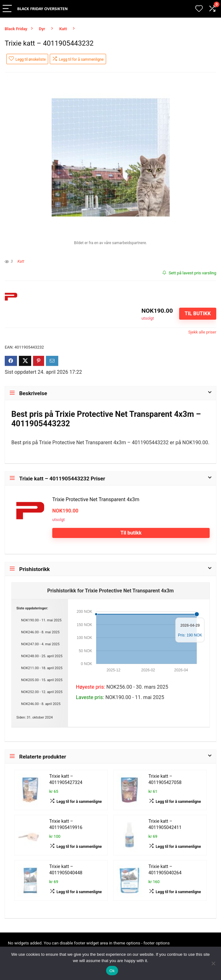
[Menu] (8, 9)
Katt (63, 29)
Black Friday (16, 29)
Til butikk (198, 314)
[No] (213, 963)
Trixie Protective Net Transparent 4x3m (96, 499)
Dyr (42, 29)
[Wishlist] (199, 9)
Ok (112, 971)
